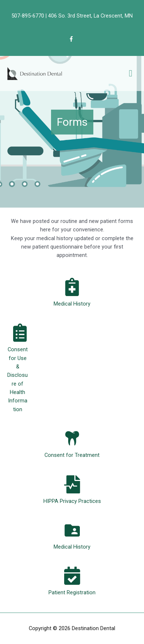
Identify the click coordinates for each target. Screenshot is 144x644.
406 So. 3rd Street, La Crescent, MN (90, 16)
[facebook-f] (72, 39)
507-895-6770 (28, 16)
